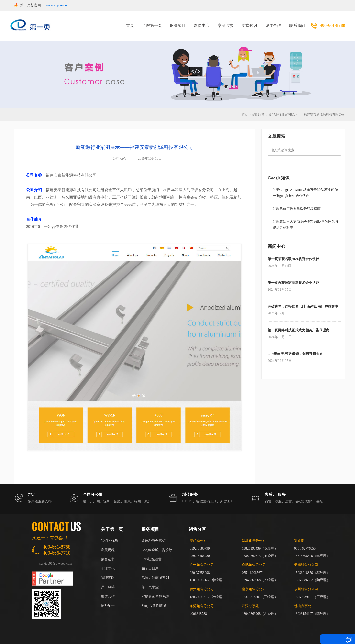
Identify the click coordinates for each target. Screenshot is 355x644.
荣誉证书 (108, 553)
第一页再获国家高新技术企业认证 (293, 277)
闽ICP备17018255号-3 (243, 633)
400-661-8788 (333, 22)
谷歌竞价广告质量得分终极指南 (297, 203)
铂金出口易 (150, 562)
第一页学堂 (150, 581)
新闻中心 (202, 23)
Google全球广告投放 (157, 544)
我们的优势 (110, 535)
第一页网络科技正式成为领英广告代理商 (299, 324)
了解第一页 (152, 23)
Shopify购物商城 (154, 600)
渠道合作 (273, 23)
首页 (130, 23)
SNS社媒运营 (152, 553)
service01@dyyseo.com (56, 557)
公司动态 (120, 152)
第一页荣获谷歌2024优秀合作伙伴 (293, 253)
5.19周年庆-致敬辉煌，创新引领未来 (295, 348)
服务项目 (178, 23)
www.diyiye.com (58, 5)
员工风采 (108, 581)
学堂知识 (249, 23)
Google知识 (279, 172)
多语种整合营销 (154, 535)
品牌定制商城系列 (155, 572)
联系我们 (297, 23)
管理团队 (108, 572)
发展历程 (108, 544)
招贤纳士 (108, 600)
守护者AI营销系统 (155, 590)
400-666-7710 (57, 547)
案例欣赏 (225, 23)
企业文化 (108, 562)
